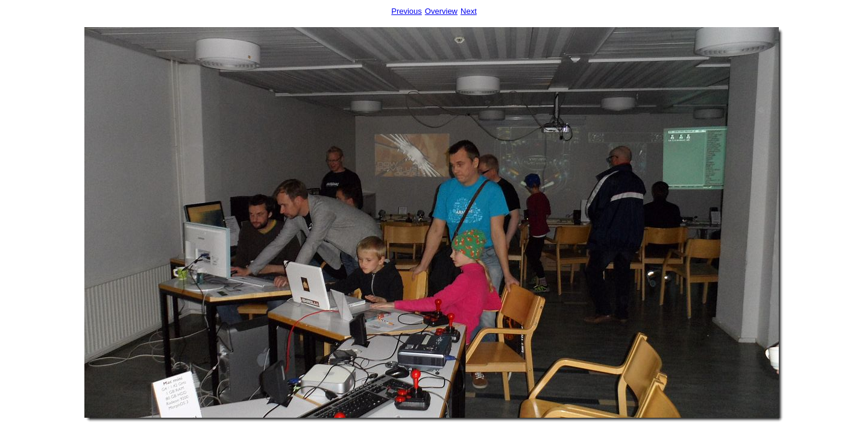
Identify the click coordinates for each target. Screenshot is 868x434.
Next (469, 11)
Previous (407, 11)
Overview (441, 11)
